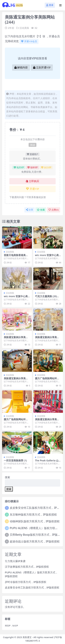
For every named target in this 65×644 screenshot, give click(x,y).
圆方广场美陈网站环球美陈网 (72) (16, 421)
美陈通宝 (27, 637)
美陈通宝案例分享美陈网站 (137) (47, 421)
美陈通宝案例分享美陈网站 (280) (16, 380)
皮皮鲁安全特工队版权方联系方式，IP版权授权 (32, 587)
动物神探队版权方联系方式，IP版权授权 (35, 521)
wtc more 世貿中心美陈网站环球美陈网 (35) (16, 298)
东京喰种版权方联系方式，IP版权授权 (33, 515)
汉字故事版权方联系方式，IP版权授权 (27, 567)
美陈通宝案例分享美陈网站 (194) (16, 339)
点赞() (54, 210)
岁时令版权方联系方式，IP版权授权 (26, 582)
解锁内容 (21, 68)
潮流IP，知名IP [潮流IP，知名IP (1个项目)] (11, 626)
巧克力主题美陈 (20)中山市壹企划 (47, 298)
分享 (30, 210)
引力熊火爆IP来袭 (15, 561)
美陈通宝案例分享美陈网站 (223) (47, 339)
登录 (50, 5)
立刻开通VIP (42, 68)
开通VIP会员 (29, 41)
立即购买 (32, 181)
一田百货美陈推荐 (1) (15, 460)
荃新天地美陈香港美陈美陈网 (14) (16, 257)
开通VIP (32, 189)
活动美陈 (24, 28)
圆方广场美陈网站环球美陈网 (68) (47, 380)
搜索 (7, 477)
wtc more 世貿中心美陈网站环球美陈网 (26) (47, 257)
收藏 (41, 210)
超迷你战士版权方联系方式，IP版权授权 (35, 541)
